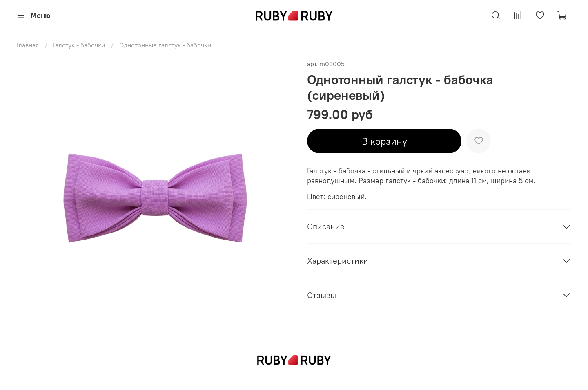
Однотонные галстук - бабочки (165, 45)
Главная (28, 45)
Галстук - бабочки (79, 45)
